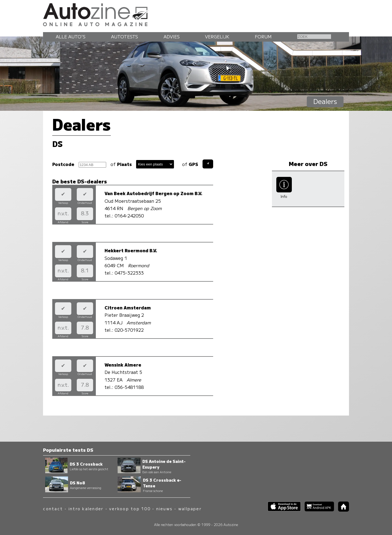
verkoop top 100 (130, 508)
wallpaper (190, 508)
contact (53, 508)
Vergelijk (217, 36)
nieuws (164, 508)
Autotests (125, 36)
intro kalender (86, 508)
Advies (172, 36)
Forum (263, 36)
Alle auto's (71, 36)
